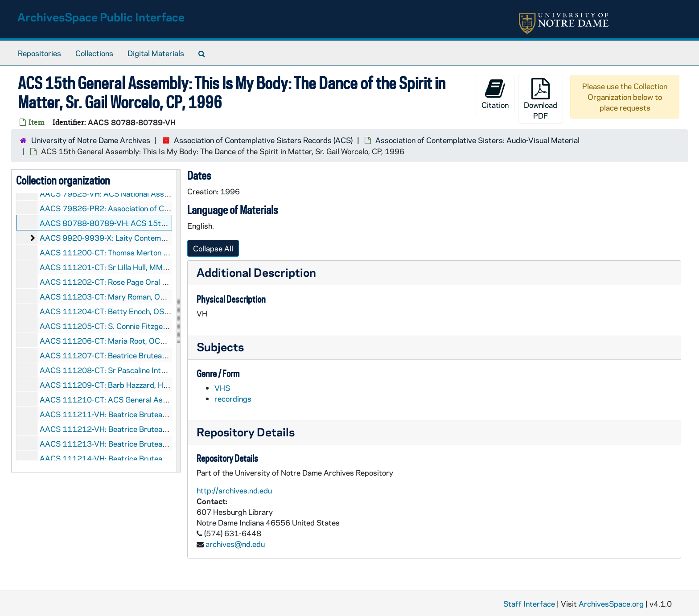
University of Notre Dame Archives (91, 140)
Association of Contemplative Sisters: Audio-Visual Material (477, 140)
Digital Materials (156, 53)
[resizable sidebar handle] (178, 321)
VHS (222, 388)
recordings (233, 398)
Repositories (39, 53)
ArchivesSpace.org (611, 604)
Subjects (220, 347)
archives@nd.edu (235, 544)
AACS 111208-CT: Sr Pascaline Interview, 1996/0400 (134, 370)
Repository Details (246, 432)
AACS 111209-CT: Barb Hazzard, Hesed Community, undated (146, 385)
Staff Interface (529, 604)
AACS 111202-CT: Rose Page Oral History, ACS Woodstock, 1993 (154, 282)
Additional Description (256, 272)
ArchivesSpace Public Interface (101, 17)
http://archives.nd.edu (234, 490)
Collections (94, 53)
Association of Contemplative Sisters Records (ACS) (263, 140)
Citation (495, 94)
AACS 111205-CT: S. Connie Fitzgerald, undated (124, 326)
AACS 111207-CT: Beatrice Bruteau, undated (119, 355)
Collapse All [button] (213, 248)
